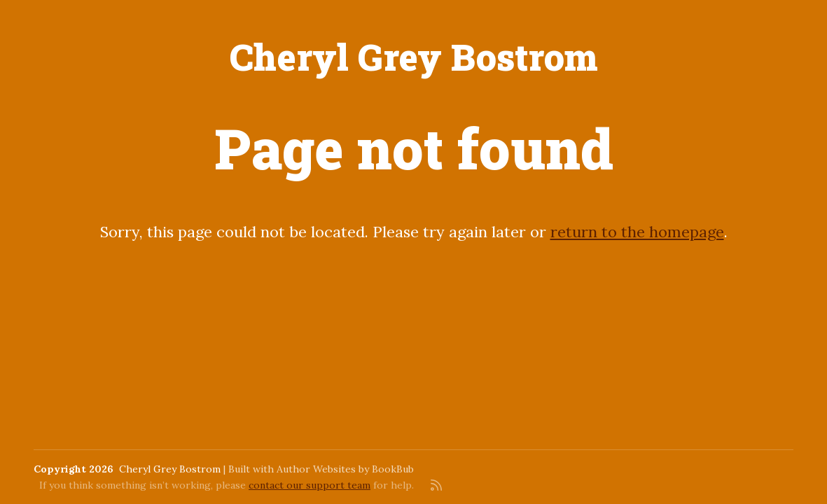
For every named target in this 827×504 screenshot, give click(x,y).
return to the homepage (637, 232)
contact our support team (310, 485)
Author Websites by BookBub (345, 469)
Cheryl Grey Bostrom (414, 57)
